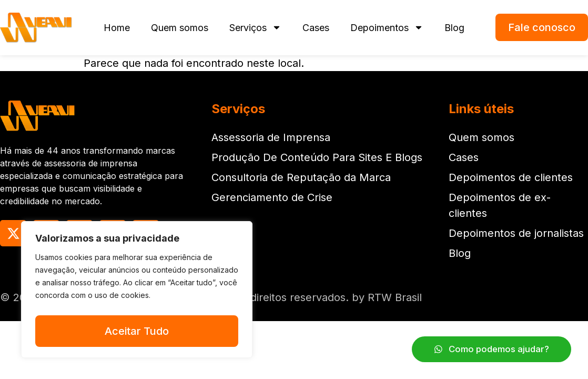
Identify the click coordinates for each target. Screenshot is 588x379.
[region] (137, 292)
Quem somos (180, 28)
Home (117, 28)
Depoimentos (387, 27)
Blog (454, 28)
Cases (316, 28)
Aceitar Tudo (137, 331)
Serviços (255, 27)
